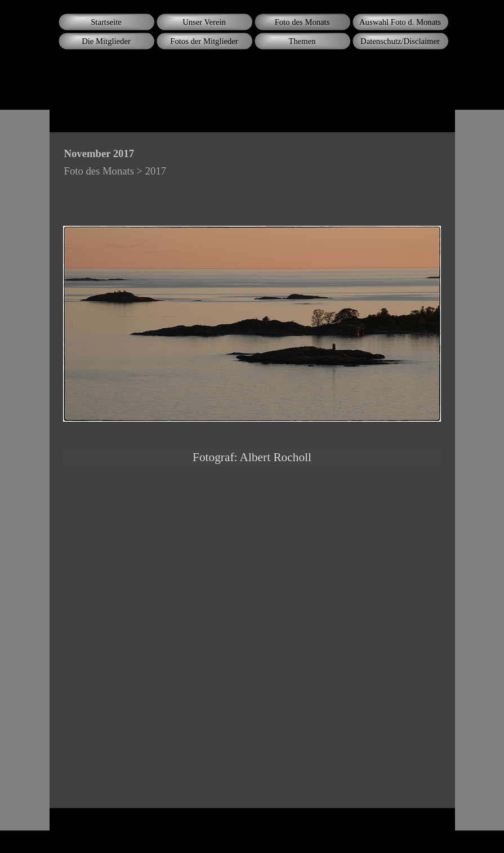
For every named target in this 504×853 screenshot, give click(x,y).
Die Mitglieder (106, 41)
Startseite (106, 22)
